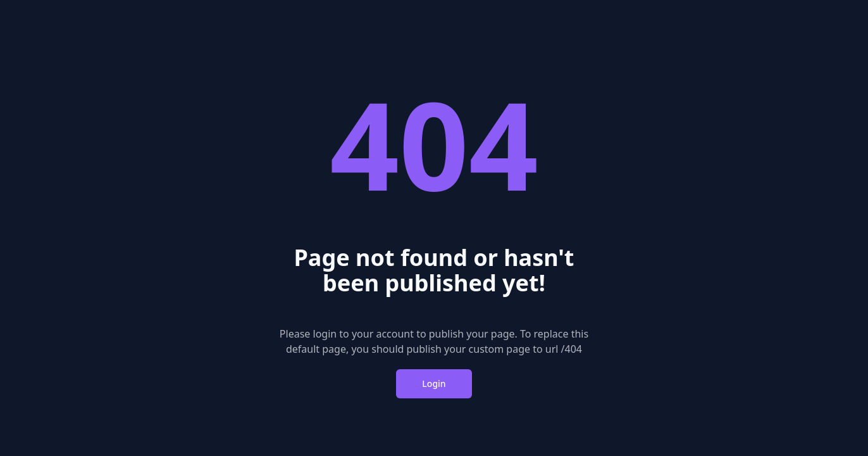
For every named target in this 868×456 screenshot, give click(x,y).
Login (434, 383)
